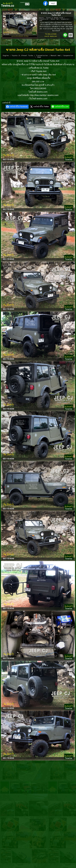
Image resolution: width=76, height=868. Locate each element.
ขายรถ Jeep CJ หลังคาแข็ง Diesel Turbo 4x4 (56, 14)
